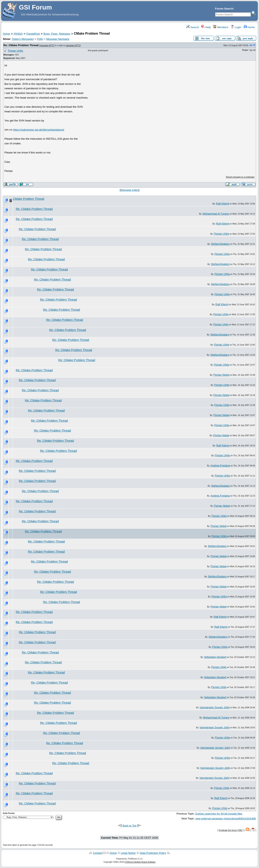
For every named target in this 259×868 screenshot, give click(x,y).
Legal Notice (128, 853)
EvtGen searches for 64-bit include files (219, 814)
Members (221, 27)
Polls (40, 39)
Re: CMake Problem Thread (21, 45)
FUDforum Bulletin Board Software (140, 862)
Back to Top (129, 826)
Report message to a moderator (240, 177)
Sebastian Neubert (215, 657)
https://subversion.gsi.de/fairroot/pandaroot (39, 130)
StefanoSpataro (220, 244)
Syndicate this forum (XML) (231, 830)
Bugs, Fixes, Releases (57, 34)
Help (206, 27)
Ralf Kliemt (222, 204)
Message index (129, 190)
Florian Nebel (221, 375)
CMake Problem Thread (28, 199)
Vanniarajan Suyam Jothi (215, 707)
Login (236, 27)
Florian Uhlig (15, 51)
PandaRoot (33, 34)
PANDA (18, 34)
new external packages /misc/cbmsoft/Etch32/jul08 (226, 819)
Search (193, 27)
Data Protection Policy (153, 853)
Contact (98, 853)
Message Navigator (58, 39)
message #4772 (47, 45)
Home (249, 27)
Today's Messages (23, 39)
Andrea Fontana (220, 465)
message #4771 (73, 45)
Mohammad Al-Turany (216, 214)
